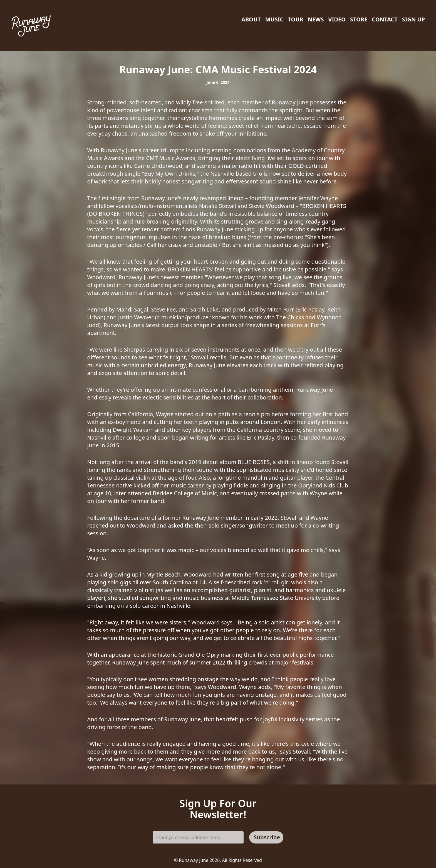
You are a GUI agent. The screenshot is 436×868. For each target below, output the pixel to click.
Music (274, 19)
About (251, 19)
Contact (385, 19)
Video (337, 19)
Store (359, 19)
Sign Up (413, 19)
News (316, 19)
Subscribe (267, 837)
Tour (295, 19)
